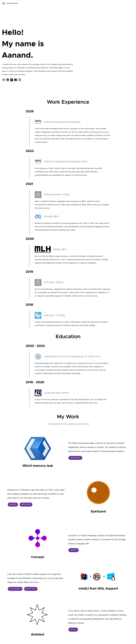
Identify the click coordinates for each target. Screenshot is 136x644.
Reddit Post (31, 589)
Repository (26, 504)
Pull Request (15, 589)
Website (13, 504)
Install (73, 629)
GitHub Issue (75, 458)
